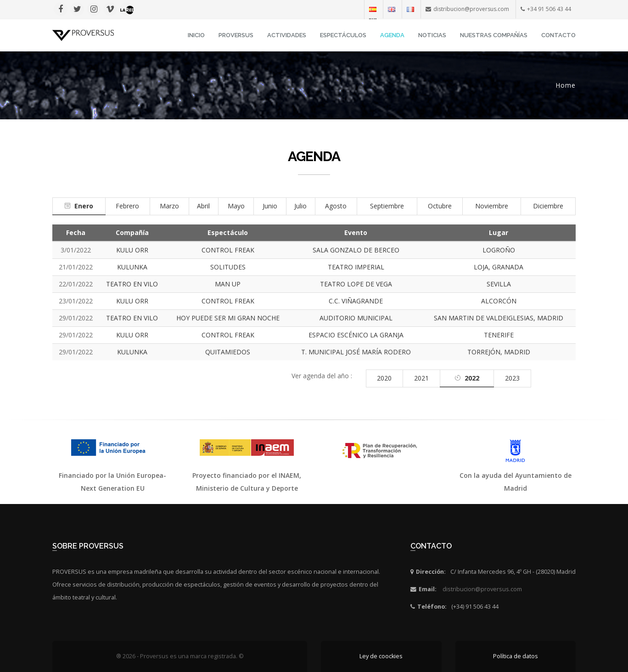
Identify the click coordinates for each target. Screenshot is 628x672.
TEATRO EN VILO (132, 284)
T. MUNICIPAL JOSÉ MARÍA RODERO (356, 352)
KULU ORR (132, 250)
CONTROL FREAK (228, 250)
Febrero (127, 206)
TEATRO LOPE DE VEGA (356, 284)
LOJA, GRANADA (499, 267)
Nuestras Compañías (494, 35)
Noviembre (492, 206)
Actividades (287, 35)
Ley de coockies (381, 656)
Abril (203, 206)
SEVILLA (499, 284)
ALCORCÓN (499, 301)
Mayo (236, 206)
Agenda (392, 35)
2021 (421, 378)
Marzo (169, 206)
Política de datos (516, 656)
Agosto (336, 206)
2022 (472, 378)
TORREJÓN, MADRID (499, 352)
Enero (84, 206)
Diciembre (548, 206)
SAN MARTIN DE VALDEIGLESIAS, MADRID (499, 318)
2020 (384, 378)
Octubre (440, 206)
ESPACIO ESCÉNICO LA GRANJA (356, 335)
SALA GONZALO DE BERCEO (356, 250)
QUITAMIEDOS (228, 352)
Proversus (236, 35)
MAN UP (228, 284)
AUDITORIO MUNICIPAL (356, 318)
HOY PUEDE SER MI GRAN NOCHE (228, 318)
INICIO (196, 35)
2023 (512, 378)
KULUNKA (132, 267)
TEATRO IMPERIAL (356, 267)
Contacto (558, 35)
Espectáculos (343, 35)
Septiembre (387, 206)
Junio (270, 206)
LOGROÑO (499, 250)
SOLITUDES (228, 267)
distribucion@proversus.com (482, 589)
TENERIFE (499, 335)
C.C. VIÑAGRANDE (356, 301)
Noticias (432, 35)
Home (566, 85)
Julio (300, 206)
